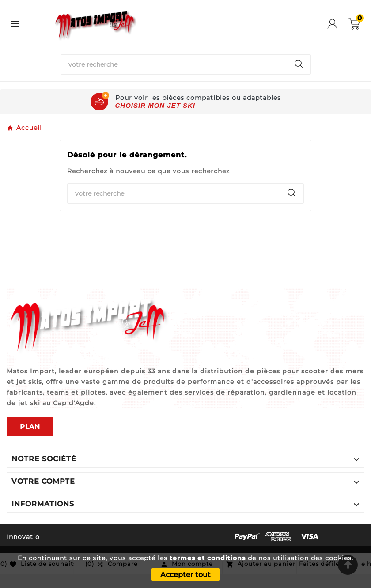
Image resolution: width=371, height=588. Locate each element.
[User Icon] (338, 24)
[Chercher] (174, 64)
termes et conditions (208, 558)
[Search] (299, 64)
